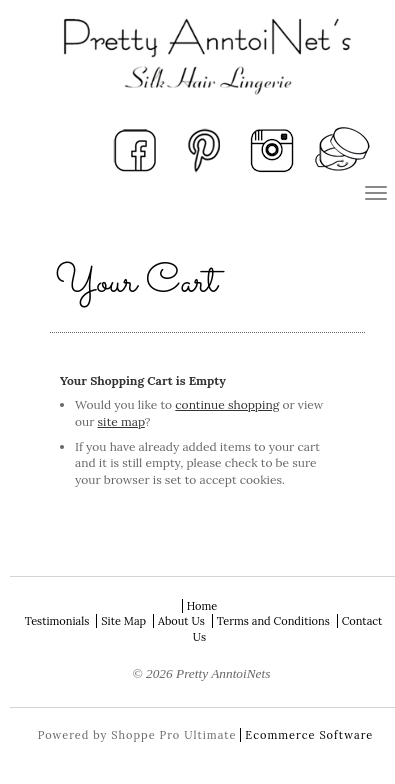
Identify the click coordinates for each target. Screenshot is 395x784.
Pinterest (204, 149)
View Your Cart (342, 149)
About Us (181, 621)
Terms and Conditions (273, 621)
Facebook (135, 149)
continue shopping (227, 404)
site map (121, 421)
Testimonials (57, 621)
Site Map (123, 621)
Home (202, 606)
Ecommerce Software (309, 735)
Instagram (273, 149)
